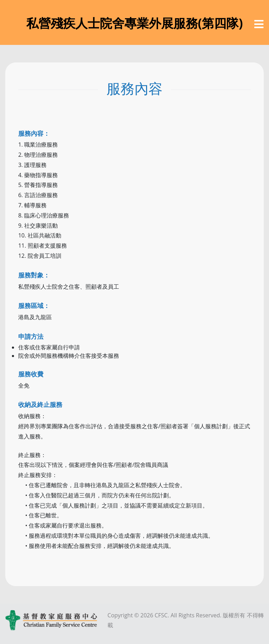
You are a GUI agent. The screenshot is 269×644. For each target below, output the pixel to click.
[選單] (259, 24)
